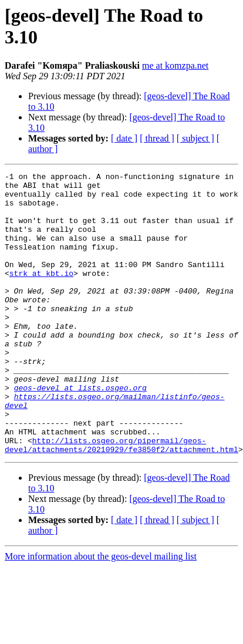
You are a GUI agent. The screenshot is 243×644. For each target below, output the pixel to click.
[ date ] (124, 138)
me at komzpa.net (175, 65)
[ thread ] (157, 138)
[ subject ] (195, 138)
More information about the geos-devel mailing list (101, 613)
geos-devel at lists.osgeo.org (80, 431)
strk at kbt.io (41, 294)
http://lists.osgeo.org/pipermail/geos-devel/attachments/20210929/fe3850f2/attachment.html (122, 500)
